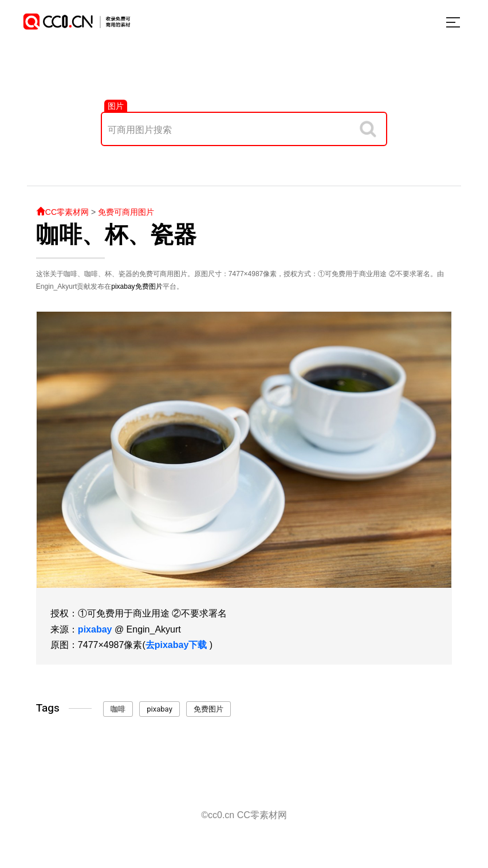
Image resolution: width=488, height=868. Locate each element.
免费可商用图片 (126, 212)
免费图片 (149, 286)
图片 (116, 106)
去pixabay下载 (176, 645)
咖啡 (118, 709)
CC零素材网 (62, 212)
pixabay (123, 286)
